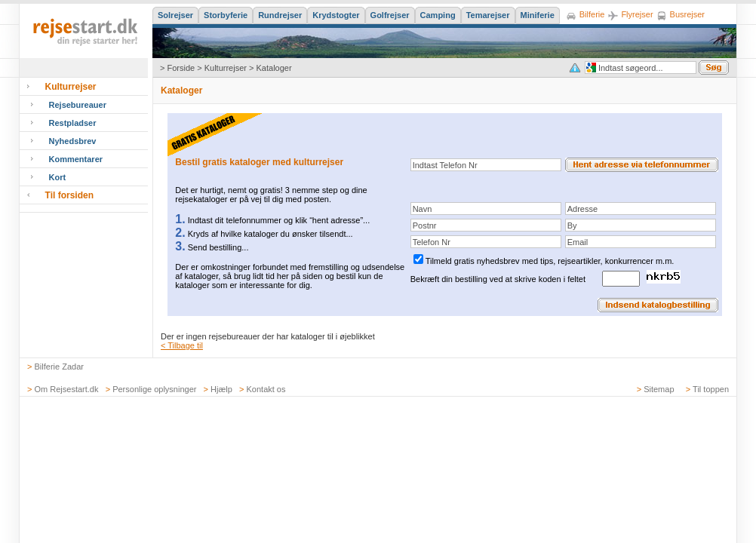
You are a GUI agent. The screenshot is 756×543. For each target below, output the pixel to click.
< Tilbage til (182, 345)
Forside (181, 68)
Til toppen (711, 389)
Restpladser (73, 123)
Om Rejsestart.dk (67, 389)
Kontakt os (266, 389)
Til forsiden (69, 195)
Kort (58, 177)
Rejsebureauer (78, 105)
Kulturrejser (226, 68)
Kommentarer (76, 159)
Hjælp (221, 389)
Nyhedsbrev (73, 141)
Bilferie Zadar (59, 367)
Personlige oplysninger (154, 389)
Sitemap (659, 389)
